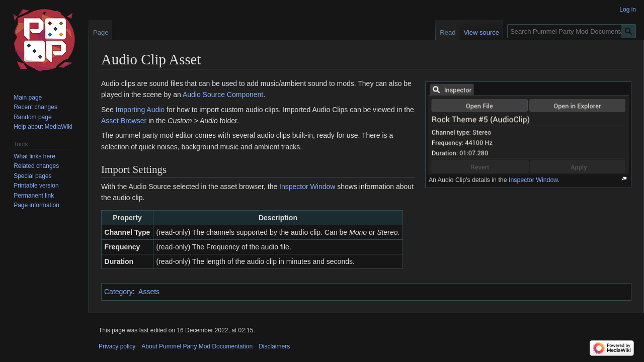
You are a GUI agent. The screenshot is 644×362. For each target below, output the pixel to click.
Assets (149, 292)
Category (118, 292)
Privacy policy (117, 346)
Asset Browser (124, 121)
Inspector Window (533, 180)
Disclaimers (274, 346)
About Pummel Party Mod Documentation (197, 346)
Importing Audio (140, 110)
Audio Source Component (223, 95)
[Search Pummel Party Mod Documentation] (572, 31)
